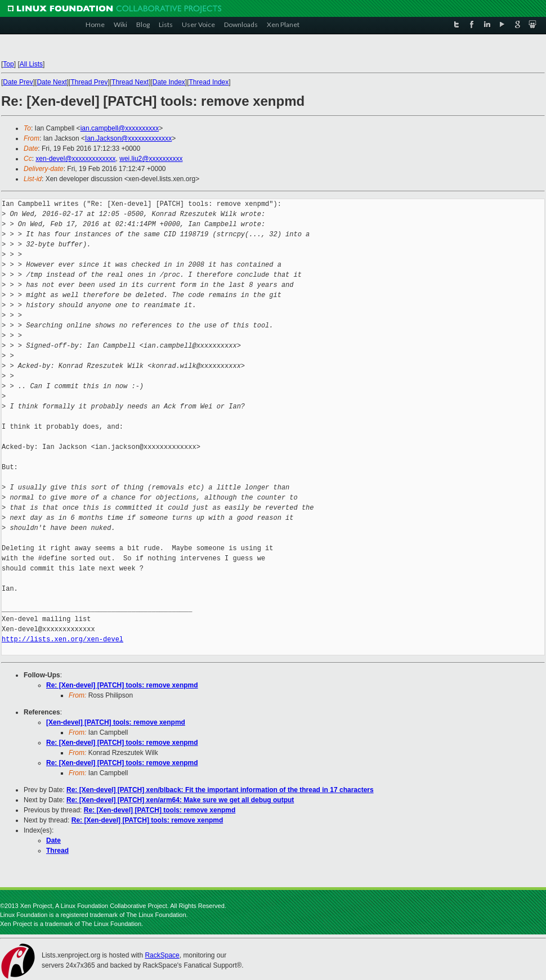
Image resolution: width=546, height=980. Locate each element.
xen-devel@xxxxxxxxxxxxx (75, 159)
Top (8, 64)
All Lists (31, 64)
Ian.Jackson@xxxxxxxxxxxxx (128, 138)
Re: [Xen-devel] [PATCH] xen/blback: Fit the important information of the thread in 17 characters (220, 790)
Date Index (169, 82)
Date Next (52, 82)
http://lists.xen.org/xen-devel (62, 639)
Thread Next (130, 82)
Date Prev (18, 82)
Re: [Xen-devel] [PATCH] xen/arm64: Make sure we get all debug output (180, 800)
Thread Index (209, 82)
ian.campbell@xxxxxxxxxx (120, 128)
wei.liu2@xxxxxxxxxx (151, 159)
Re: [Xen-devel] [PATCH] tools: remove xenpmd (122, 685)
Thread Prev (89, 82)
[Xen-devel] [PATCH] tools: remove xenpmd (116, 722)
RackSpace (162, 955)
